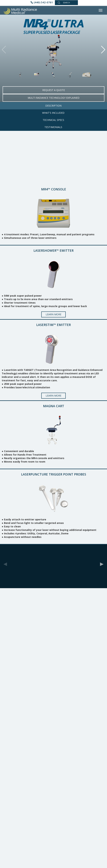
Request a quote (54, 90)
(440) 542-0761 (43, 2)
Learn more (53, 314)
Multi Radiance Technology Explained (54, 98)
